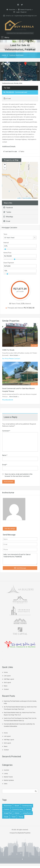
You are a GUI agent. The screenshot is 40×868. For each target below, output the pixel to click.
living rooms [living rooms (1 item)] (27, 813)
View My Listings (10, 529)
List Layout (7, 676)
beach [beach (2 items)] (17, 806)
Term (5, 234)
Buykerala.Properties (24, 833)
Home (4, 55)
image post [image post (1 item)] (8, 813)
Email (7, 221)
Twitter (7, 212)
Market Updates (9, 780)
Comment (6, 431)
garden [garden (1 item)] (28, 809)
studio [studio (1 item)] (6, 817)
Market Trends (8, 777)
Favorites (11, 10)
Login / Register (20, 12)
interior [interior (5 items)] (17, 813)
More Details (15, 355)
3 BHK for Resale (8, 350)
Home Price (7, 253)
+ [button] (5, 165)
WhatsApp (8, 217)
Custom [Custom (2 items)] (7, 809)
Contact (6, 689)
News (6, 686)
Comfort (6, 770)
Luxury (6, 773)
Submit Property (25, 10)
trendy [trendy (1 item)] (21, 817)
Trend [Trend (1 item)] (13, 817)
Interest (6, 243)
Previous (2, 71)
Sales (6, 784)
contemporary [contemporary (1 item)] (27, 806)
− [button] (5, 168)
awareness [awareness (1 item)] (8, 806)
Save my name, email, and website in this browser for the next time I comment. (19, 475)
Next (38, 71)
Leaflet (19, 198)
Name (5, 455)
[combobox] (20, 238)
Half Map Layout (9, 679)
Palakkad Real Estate (16, 55)
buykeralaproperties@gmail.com (26, 16)
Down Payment (9, 263)
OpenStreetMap (27, 198)
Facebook (8, 208)
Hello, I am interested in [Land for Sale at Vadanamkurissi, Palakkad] (20, 559)
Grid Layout (7, 682)
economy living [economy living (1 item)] (18, 809)
